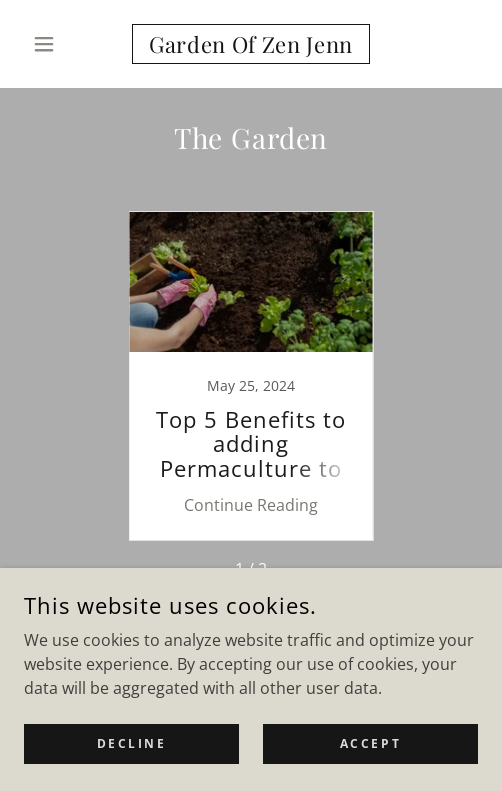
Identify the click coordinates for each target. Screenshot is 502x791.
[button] (58, 44)
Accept (370, 743)
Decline (132, 743)
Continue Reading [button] (251, 505)
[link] (251, 44)
